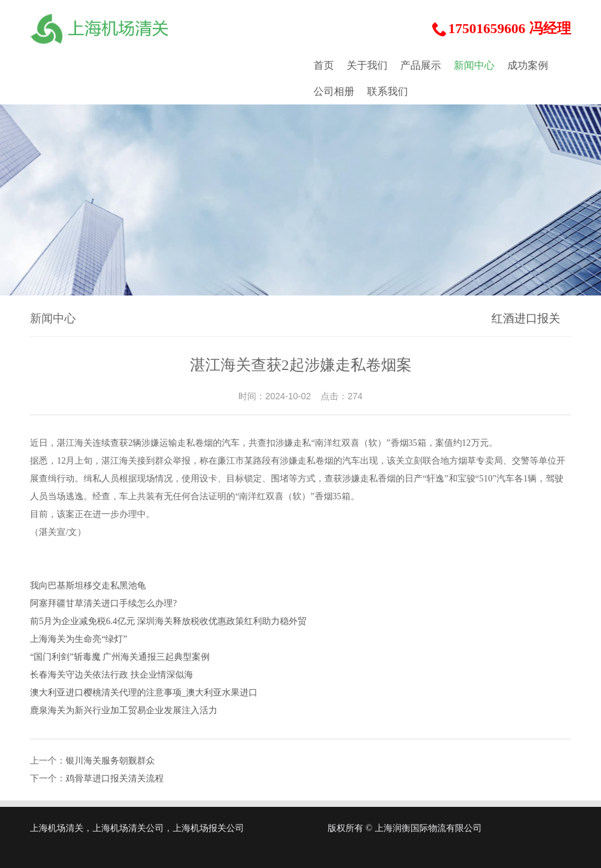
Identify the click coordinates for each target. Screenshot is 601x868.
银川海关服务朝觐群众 (110, 761)
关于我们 (367, 65)
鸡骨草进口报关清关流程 (115, 779)
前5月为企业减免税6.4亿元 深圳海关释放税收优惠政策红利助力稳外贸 (168, 621)
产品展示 (421, 65)
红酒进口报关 (526, 318)
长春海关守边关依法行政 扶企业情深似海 (112, 675)
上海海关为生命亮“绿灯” (78, 639)
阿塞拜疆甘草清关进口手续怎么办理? (103, 603)
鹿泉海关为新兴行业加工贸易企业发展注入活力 (124, 710)
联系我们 (387, 91)
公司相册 (334, 91)
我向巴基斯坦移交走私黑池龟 (88, 586)
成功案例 (528, 65)
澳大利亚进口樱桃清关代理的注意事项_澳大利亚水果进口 (144, 693)
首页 (324, 65)
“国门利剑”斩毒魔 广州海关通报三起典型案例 (120, 657)
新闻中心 (474, 65)
